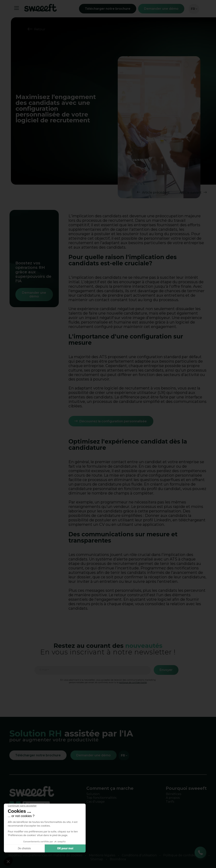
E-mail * (44, 670)
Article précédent (156, 192)
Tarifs (170, 801)
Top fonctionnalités (101, 798)
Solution (93, 794)
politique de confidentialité (133, 682)
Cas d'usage (96, 801)
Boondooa (118, 859)
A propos (173, 798)
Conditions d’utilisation (139, 855)
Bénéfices (173, 794)
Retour (40, 29)
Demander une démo (161, 9)
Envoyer (166, 670)
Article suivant (191, 192)
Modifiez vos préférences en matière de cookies (45, 855)
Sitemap (97, 859)
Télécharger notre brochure (108, 9)
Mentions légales (102, 855)
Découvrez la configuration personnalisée (113, 421)
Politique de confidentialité (184, 855)
